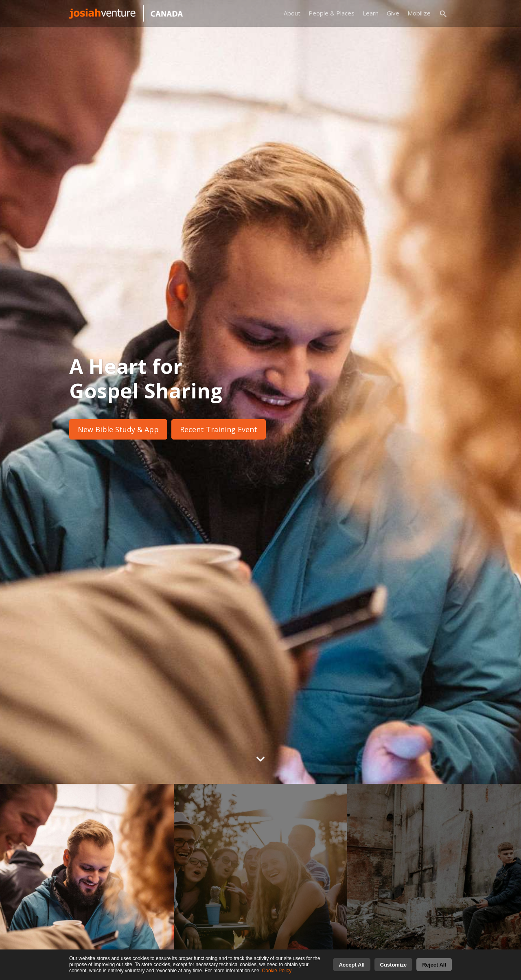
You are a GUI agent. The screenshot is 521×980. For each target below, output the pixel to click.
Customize (394, 965)
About (292, 13)
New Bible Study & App (118, 429)
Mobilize (419, 13)
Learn (371, 13)
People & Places (332, 13)
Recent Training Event (219, 429)
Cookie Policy (277, 971)
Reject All (434, 965)
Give (393, 13)
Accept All (351, 965)
